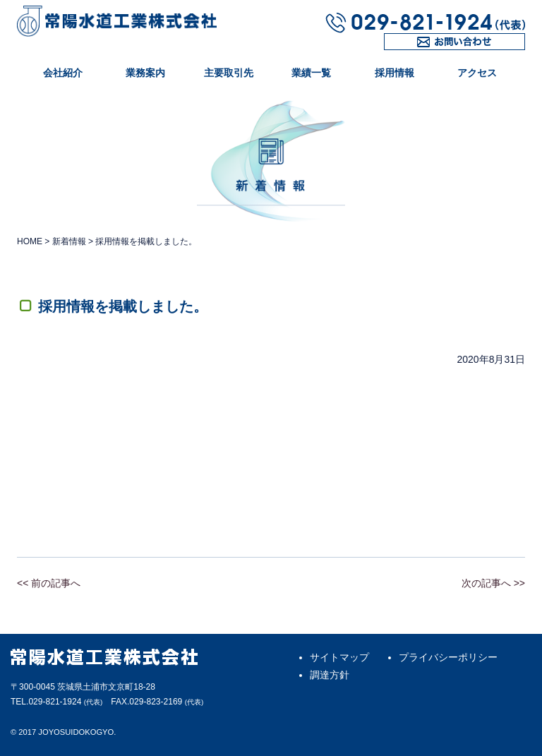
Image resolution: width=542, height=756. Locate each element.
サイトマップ (339, 657)
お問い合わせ (414, 50)
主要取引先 (229, 73)
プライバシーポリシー (448, 657)
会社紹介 (63, 73)
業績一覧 (311, 73)
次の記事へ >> (493, 583)
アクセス (477, 73)
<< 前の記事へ (49, 583)
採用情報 (395, 73)
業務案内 (145, 73)
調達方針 (330, 675)
